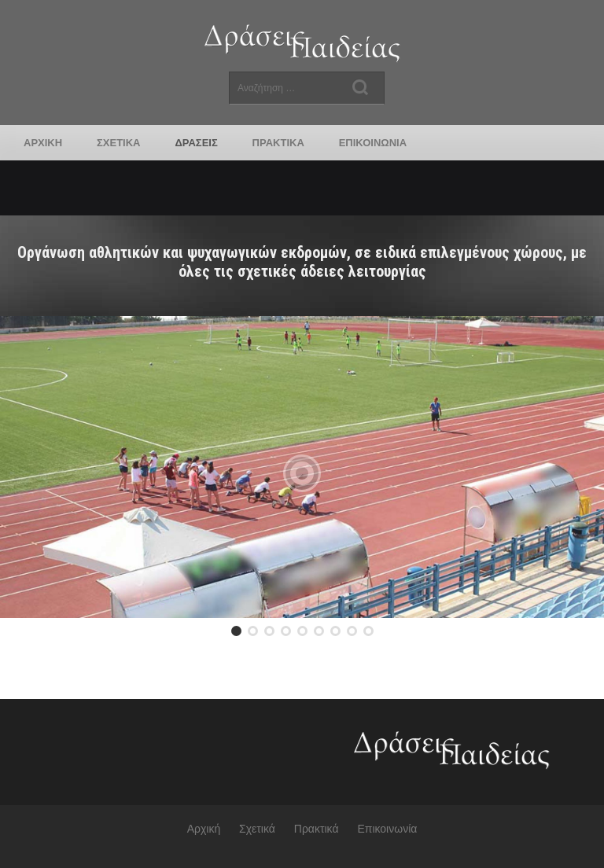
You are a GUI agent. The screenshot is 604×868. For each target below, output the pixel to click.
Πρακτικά (278, 143)
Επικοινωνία (373, 143)
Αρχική (43, 143)
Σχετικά (118, 143)
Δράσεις (196, 143)
